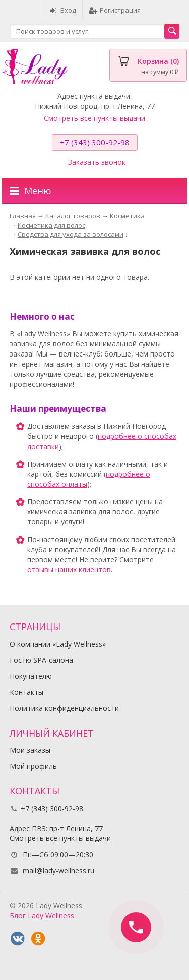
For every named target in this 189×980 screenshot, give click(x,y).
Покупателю (31, 676)
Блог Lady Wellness (42, 915)
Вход (63, 10)
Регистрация (115, 10)
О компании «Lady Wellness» (58, 644)
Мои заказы (30, 750)
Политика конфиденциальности (64, 708)
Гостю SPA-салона (41, 660)
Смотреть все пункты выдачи (94, 118)
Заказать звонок (97, 162)
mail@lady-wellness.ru (58, 871)
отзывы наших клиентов (69, 569)
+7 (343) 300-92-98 (95, 142)
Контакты (26, 692)
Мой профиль (33, 766)
